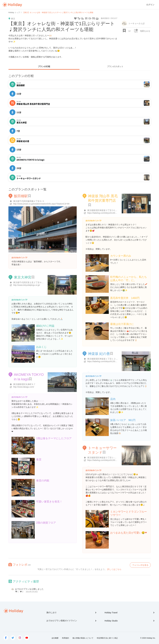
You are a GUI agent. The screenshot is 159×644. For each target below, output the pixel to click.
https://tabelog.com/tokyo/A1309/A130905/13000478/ (111, 361)
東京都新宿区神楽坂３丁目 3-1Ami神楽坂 (106, 210)
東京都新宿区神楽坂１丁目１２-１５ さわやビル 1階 (111, 359)
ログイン (150, 5)
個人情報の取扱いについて (83, 638)
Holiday (12, 5)
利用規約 (65, 638)
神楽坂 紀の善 (99, 354)
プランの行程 (44, 66)
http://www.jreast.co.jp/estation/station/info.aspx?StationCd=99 (41, 204)
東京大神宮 (23, 277)
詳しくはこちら (114, 569)
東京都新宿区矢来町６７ (24, 384)
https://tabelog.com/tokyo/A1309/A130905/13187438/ (111, 213)
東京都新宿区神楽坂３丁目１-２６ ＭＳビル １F (109, 458)
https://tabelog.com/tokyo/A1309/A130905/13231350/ (111, 460)
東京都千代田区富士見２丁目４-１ (29, 282)
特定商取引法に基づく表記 (107, 638)
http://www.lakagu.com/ (24, 387)
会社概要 (55, 638)
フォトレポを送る (140, 565)
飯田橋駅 (21, 196)
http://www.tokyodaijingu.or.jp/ (27, 285)
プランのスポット (115, 66)
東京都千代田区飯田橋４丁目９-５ (29, 201)
